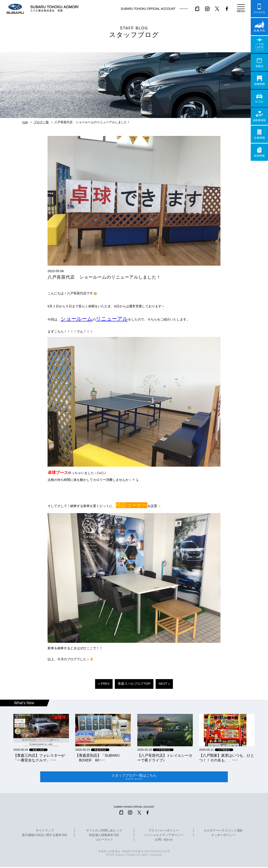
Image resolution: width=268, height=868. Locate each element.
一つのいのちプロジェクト (259, 45)
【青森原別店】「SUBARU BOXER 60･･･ (97, 758)
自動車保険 (259, 116)
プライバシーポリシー (164, 831)
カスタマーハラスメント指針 (223, 831)
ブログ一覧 (41, 122)
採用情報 (259, 152)
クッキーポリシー (223, 836)
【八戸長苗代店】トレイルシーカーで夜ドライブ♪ (165, 758)
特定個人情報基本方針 (104, 836)
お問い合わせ (164, 841)
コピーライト (104, 841)
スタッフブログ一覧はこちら (134, 777)
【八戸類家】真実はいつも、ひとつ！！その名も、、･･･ (227, 758)
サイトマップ (45, 831)
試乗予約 (259, 27)
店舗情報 (259, 80)
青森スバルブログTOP (134, 684)
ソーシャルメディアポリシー (164, 836)
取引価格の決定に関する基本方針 (45, 836)
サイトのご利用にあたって (104, 831)
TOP (25, 122)
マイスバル (259, 9)
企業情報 (259, 134)
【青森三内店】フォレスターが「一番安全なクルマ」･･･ (39, 758)
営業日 (259, 62)
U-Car (259, 98)
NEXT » (164, 684)
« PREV (104, 684)
